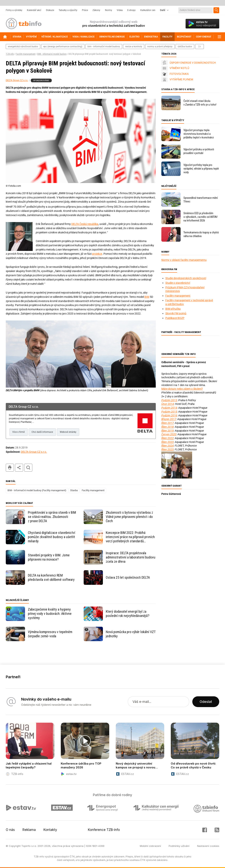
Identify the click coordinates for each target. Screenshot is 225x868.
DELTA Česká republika (85, 224)
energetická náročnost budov (23, 47)
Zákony (96, 10)
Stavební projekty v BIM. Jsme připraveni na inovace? (49, 557)
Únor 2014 (168, 404)
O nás (10, 830)
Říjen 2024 (167, 446)
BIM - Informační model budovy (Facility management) (37, 490)
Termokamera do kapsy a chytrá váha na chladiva (201, 234)
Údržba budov (185, 47)
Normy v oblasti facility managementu (184, 260)
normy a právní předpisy (160, 47)
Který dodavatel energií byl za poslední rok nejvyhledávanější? (128, 614)
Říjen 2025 (167, 449)
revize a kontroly (134, 47)
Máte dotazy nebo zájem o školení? (182, 389)
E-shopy (131, 10)
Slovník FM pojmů (176, 313)
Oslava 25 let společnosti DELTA (128, 577)
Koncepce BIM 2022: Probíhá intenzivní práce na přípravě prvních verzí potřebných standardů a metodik (130, 537)
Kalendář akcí (34, 10)
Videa (120, 10)
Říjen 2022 (167, 438)
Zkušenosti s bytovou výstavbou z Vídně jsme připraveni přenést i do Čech (129, 517)
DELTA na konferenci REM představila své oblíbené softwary (51, 577)
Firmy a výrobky (14, 10)
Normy (109, 10)
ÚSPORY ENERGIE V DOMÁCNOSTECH (193, 63)
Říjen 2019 (167, 431)
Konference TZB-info (104, 830)
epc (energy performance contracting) (63, 47)
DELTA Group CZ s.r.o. (17, 80)
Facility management (26, 54)
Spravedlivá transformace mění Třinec (201, 200)
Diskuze (50, 10)
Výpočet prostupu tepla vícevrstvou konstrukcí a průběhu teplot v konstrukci (199, 134)
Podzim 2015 (169, 412)
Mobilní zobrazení (150, 846)
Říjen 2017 (167, 423)
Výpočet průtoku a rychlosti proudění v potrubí (199, 151)
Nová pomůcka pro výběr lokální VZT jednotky (131, 634)
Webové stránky (68, 432)
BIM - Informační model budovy (52, 54)
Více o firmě (18, 432)
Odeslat (206, 702)
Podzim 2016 (169, 415)
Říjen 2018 (167, 427)
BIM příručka (173, 309)
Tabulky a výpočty (68, 10)
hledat (28, 468)
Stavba (74, 490)
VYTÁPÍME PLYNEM (181, 79)
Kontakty (50, 830)
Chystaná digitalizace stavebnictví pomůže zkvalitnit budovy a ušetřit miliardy (52, 537)
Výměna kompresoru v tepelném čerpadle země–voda (50, 634)
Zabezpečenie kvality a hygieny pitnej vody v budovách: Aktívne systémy (50, 614)
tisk (10, 468)
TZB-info (10, 54)
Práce (85, 10)
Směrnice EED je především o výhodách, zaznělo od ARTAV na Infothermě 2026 (200, 217)
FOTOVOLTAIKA (179, 74)
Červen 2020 (169, 434)
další (200, 47)
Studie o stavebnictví (178, 283)
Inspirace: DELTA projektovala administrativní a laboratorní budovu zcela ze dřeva (131, 557)
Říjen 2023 (167, 442)
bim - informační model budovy (104, 47)
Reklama (29, 830)
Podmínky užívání (179, 846)
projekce (97, 254)
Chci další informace (42, 432)
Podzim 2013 (169, 400)
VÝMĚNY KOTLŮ (179, 68)
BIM (147, 297)
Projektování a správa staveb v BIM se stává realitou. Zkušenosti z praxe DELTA (52, 517)
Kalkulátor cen (148, 10)
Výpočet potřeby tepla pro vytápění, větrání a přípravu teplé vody (201, 169)
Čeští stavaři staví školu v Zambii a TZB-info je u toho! (200, 103)
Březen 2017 (169, 419)
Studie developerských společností (186, 278)
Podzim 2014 (169, 408)
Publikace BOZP (175, 318)
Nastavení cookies (208, 846)
